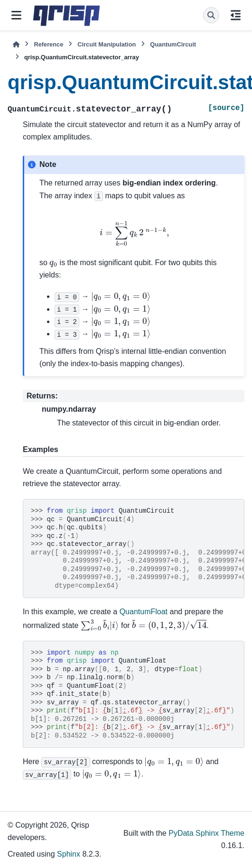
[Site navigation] (16, 15)
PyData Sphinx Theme (206, 833)
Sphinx (69, 854)
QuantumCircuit (173, 44)
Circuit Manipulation (107, 44)
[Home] (16, 44)
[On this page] (236, 15)
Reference (48, 44)
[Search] (211, 15)
